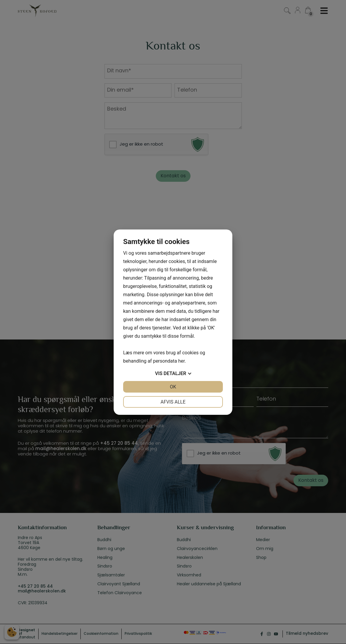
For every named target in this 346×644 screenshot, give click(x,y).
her (181, 361)
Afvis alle (173, 402)
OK (173, 387)
